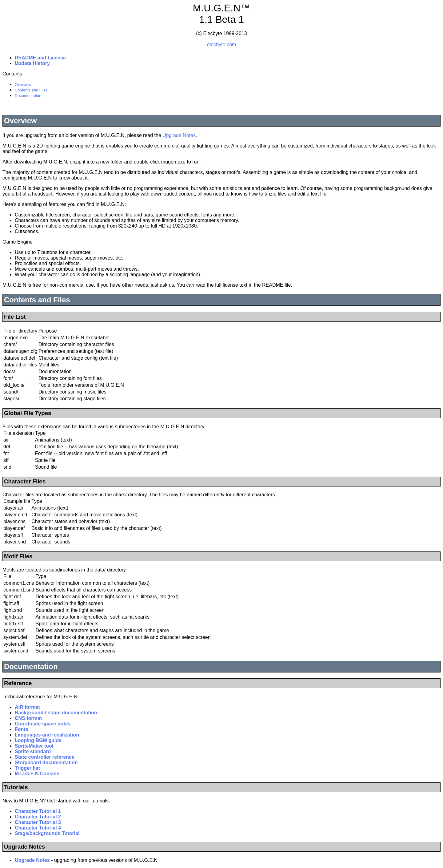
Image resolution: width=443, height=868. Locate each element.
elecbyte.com (221, 44)
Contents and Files (31, 90)
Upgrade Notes (179, 135)
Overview (23, 85)
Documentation (28, 96)
